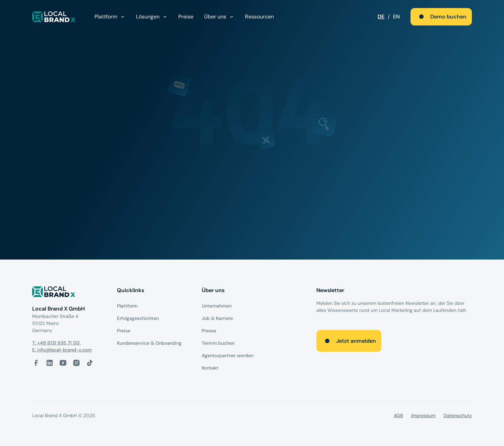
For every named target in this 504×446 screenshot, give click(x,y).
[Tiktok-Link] (90, 363)
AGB (398, 415)
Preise (186, 17)
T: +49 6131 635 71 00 (57, 343)
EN (396, 17)
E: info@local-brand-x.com (62, 350)
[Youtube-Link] (63, 363)
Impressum (423, 415)
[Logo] (69, 293)
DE (381, 17)
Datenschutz (458, 415)
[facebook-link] (36, 363)
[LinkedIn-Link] (50, 363)
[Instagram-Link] (76, 363)
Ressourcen (259, 17)
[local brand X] (54, 17)
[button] (110, 17)
